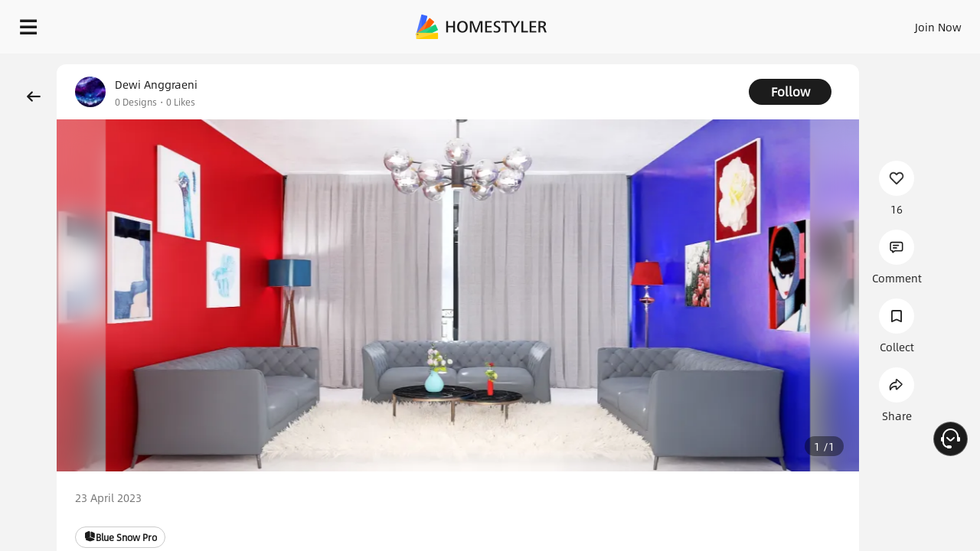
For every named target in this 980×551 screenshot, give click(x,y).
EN (845, 23)
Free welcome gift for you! (711, 61)
